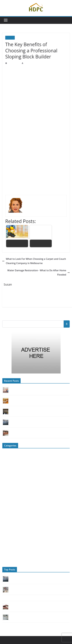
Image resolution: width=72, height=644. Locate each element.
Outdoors (6, 517)
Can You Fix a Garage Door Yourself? (25, 416)
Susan (26, 63)
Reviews (6, 546)
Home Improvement (11, 492)
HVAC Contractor (10, 502)
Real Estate (7, 526)
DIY (4, 468)
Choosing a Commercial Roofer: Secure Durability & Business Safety (37, 384)
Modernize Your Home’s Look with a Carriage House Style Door (35, 427)
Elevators (6, 473)
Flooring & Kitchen (10, 478)
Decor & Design (9, 463)
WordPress (7, 638)
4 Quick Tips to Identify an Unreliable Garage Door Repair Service (36, 611)
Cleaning (6, 454)
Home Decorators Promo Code (30, 635)
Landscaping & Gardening (13, 507)
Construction (8, 458)
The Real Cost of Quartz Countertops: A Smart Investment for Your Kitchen (39, 394)
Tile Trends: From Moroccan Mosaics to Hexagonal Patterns (34, 583)
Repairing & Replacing (12, 541)
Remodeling (7, 531)
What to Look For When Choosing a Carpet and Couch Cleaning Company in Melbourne (32, 261)
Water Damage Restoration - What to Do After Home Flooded (37, 270)
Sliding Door (8, 556)
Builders (10, 38)
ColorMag (59, 635)
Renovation (7, 536)
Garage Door (8, 483)
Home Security (8, 497)
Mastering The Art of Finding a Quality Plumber (21, 594)
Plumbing (6, 522)
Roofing (6, 551)
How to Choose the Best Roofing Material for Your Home (32, 600)
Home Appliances (10, 488)
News (5, 512)
